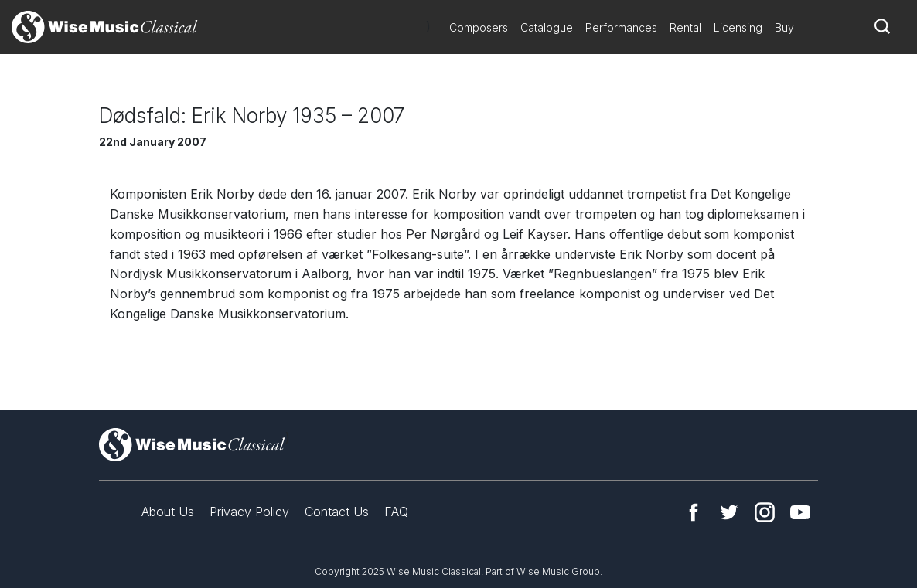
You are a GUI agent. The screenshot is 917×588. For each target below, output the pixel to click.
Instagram (765, 512)
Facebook (694, 512)
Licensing (738, 27)
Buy (784, 27)
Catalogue (547, 27)
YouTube (800, 512)
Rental (685, 27)
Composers (479, 27)
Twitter (729, 512)
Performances (621, 27)
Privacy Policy (249, 512)
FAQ (396, 512)
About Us (168, 512)
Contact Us (337, 512)
